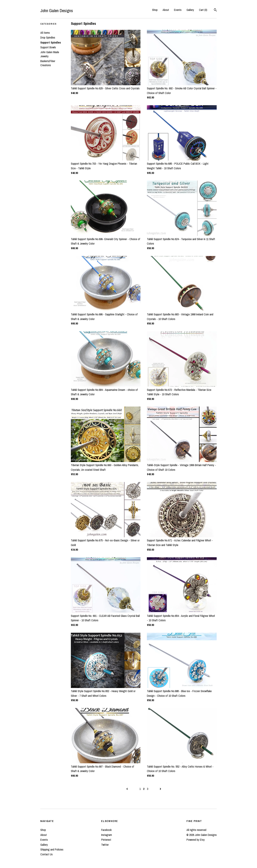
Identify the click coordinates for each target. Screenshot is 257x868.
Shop (155, 10)
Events (178, 10)
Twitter (105, 845)
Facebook (106, 830)
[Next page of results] (160, 789)
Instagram (107, 835)
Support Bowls (48, 47)
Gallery (190, 10)
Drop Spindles (48, 37)
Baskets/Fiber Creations (48, 63)
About (166, 10)
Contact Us (46, 854)
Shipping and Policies (52, 849)
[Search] (215, 10)
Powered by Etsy (196, 840)
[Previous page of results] (127, 789)
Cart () (203, 10)
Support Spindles (51, 42)
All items (45, 33)
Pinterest (106, 840)
